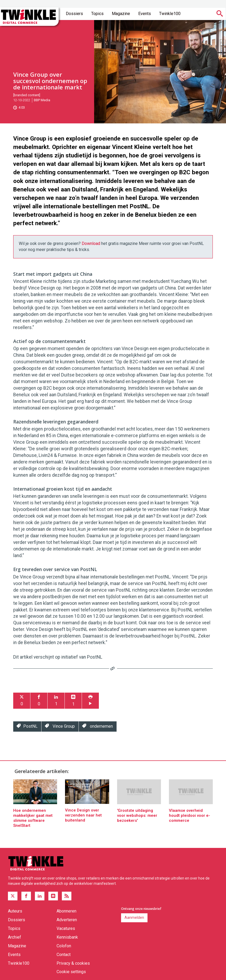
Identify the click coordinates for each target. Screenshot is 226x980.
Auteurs (15, 911)
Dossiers (74, 14)
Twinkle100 (170, 14)
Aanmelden (134, 918)
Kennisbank (67, 937)
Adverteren (67, 920)
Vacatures (66, 928)
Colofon (64, 946)
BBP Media (42, 100)
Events (145, 14)
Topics (97, 14)
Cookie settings (71, 972)
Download (91, 243)
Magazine (121, 14)
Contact (64, 955)
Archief (15, 937)
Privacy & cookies (73, 963)
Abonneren (66, 911)
